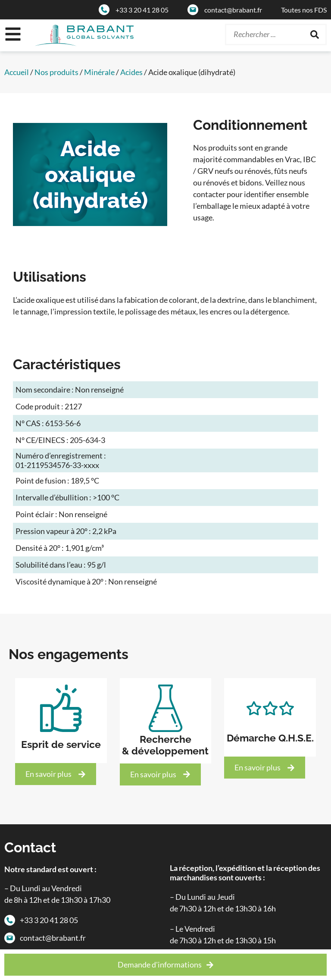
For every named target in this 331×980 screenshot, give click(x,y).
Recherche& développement (165, 745)
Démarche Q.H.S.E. (270, 738)
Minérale (99, 72)
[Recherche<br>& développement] (165, 708)
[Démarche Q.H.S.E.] (270, 708)
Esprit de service (61, 744)
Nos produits (56, 72)
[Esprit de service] (61, 708)
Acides (131, 72)
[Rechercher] (315, 35)
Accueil (17, 72)
